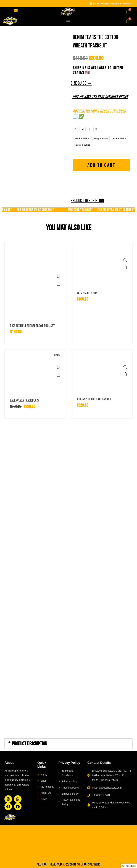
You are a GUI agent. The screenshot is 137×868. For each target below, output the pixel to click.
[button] (16, 10)
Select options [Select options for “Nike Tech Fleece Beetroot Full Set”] (59, 284)
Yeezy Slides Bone (88, 293)
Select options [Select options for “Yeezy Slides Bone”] (125, 268)
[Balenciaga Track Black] (59, 368)
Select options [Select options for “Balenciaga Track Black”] (59, 375)
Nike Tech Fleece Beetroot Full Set (32, 326)
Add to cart (101, 165)
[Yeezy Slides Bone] (125, 261)
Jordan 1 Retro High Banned (94, 400)
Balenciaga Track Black (25, 401)
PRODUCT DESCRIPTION (30, 744)
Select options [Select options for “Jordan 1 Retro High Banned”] (125, 375)
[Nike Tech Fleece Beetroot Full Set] (59, 277)
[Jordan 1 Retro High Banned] (125, 367)
